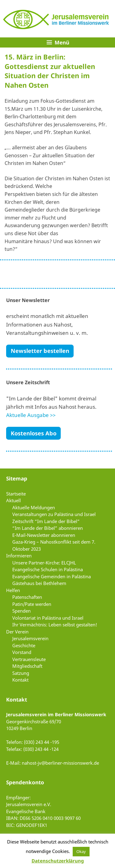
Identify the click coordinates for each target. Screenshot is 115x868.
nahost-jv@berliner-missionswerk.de (60, 763)
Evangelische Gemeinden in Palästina (52, 576)
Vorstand (22, 652)
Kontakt (20, 680)
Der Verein (17, 632)
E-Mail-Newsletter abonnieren (44, 535)
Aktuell (13, 500)
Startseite (16, 494)
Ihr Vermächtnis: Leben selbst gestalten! (55, 625)
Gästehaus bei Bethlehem (39, 583)
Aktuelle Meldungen (34, 507)
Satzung (21, 673)
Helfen (13, 590)
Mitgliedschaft (27, 666)
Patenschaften (27, 597)
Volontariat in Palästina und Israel (48, 618)
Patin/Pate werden (32, 604)
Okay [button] (81, 851)
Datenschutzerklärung (58, 861)
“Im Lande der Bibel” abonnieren (48, 528)
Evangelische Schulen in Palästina (48, 569)
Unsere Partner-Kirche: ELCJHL (44, 563)
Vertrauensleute (29, 659)
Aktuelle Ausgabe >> (31, 415)
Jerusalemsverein (30, 638)
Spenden (21, 611)
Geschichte (24, 645)
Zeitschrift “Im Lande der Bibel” (46, 521)
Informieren (19, 556)
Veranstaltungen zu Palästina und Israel (54, 514)
